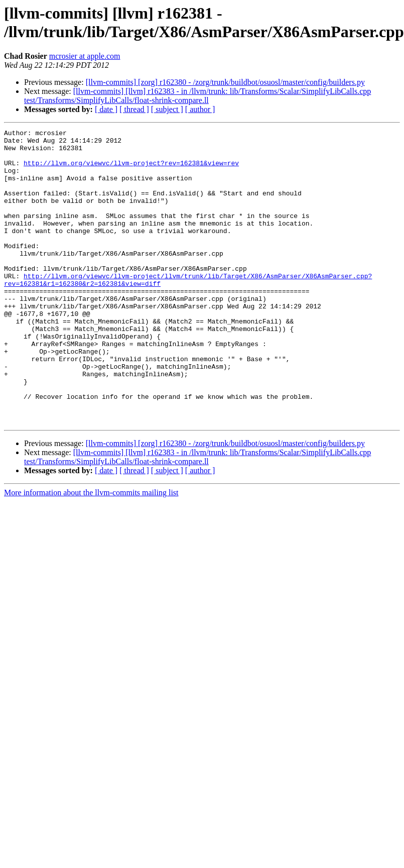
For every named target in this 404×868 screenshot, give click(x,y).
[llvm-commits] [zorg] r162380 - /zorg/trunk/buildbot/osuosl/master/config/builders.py (225, 82)
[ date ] (106, 109)
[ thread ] (134, 109)
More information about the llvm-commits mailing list (91, 551)
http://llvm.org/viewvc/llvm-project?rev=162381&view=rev (131, 170)
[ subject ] (167, 109)
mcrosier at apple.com (85, 56)
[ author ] (200, 109)
